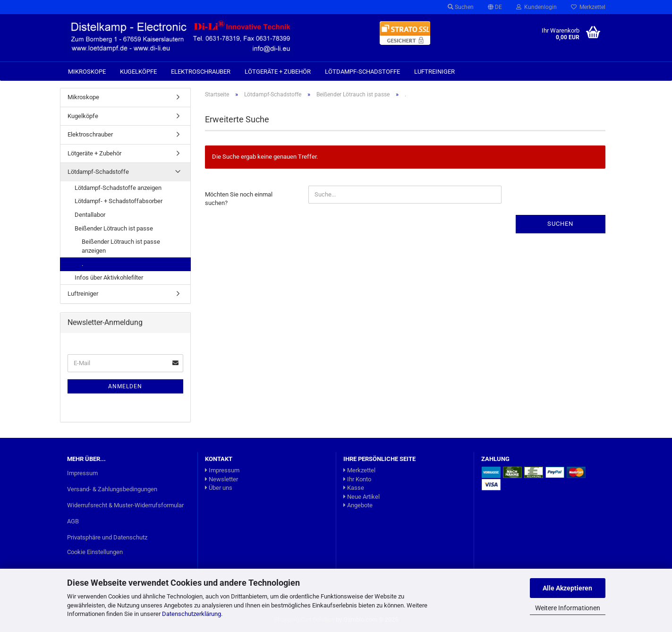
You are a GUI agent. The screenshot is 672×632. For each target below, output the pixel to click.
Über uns (219, 488)
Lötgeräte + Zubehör (278, 72)
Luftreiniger (434, 72)
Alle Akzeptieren (567, 588)
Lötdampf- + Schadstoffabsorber (119, 201)
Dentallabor (90, 215)
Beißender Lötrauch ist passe (114, 228)
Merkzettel (588, 7)
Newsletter (221, 479)
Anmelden (125, 386)
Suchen (560, 224)
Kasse (354, 488)
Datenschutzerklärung (191, 614)
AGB (73, 521)
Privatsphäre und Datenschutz (107, 537)
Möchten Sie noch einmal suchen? (239, 199)
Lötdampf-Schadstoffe (362, 72)
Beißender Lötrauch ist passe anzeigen (121, 246)
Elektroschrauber (201, 72)
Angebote (358, 505)
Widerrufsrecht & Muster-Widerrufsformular (125, 505)
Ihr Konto (357, 479)
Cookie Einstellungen (95, 552)
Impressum (82, 473)
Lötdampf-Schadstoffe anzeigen (118, 188)
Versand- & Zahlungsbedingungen (112, 489)
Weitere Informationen (568, 608)
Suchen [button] (461, 7)
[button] (495, 7)
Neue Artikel (362, 497)
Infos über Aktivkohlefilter (109, 278)
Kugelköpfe (138, 72)
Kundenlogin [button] (536, 7)
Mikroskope (87, 72)
